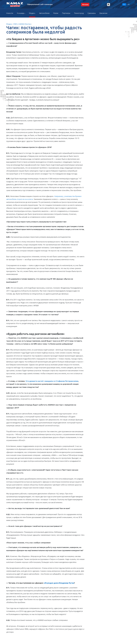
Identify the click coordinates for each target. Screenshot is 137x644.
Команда (21, 13)
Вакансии (103, 13)
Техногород (79, 13)
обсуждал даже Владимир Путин (59, 583)
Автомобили (44, 13)
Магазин (85, 4)
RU (124, 4)
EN (129, 4)
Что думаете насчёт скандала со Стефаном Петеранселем (52, 381)
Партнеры (66, 13)
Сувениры (92, 13)
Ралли (56, 13)
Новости (10, 13)
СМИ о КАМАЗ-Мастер (22, 24)
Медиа (32, 13)
